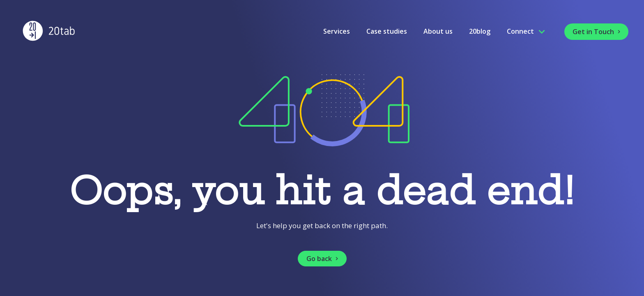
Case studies (387, 31)
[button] (322, 259)
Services (337, 31)
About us (438, 31)
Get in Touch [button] (597, 32)
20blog (480, 31)
